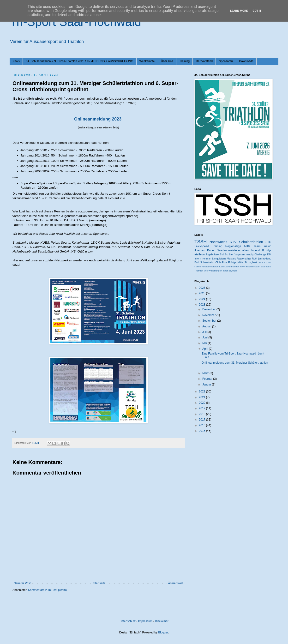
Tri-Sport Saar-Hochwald (75, 22)
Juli (205, 332)
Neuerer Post (22, 583)
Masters (231, 259)
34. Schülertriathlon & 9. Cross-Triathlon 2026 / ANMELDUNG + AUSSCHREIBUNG (80, 61)
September (210, 321)
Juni (205, 337)
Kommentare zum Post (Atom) (47, 590)
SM (222, 254)
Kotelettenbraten (210, 267)
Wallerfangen (215, 271)
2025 (203, 293)
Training (184, 61)
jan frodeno (265, 259)
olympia (233, 271)
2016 (203, 425)
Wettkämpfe (147, 61)
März (206, 373)
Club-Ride (221, 262)
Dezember (209, 309)
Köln (221, 267)
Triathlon (199, 271)
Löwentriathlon (232, 267)
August (207, 326)
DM (269, 254)
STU (268, 242)
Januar (207, 385)
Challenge (260, 254)
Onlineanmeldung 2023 (98, 119)
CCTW (268, 262)
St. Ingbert (251, 262)
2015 (261, 262)
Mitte (240, 262)
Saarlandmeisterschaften (233, 250)
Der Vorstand (204, 61)
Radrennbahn (253, 267)
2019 (203, 408)
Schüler (229, 254)
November (209, 315)
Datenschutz (128, 621)
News (16, 61)
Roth (255, 259)
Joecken (200, 250)
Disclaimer (162, 621)
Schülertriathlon (251, 242)
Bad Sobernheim (204, 262)
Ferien (198, 267)
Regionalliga (244, 259)
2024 (203, 299)
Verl (206, 271)
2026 (203, 288)
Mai (205, 343)
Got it (257, 11)
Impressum (145, 621)
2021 (203, 397)
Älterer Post (176, 583)
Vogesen (240, 254)
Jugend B (257, 250)
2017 (203, 420)
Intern (198, 259)
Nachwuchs (218, 242)
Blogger (163, 632)
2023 (203, 305)
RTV (233, 242)
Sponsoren (226, 61)
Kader (211, 250)
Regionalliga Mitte (238, 246)
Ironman (207, 259)
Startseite (99, 583)
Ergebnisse (212, 254)
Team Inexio (262, 246)
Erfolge (232, 262)
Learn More (239, 11)
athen (226, 271)
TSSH (201, 242)
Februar (208, 379)
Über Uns (167, 61)
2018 (203, 414)
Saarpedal (266, 267)
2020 (203, 403)
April (206, 349)
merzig (250, 254)
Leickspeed (202, 246)
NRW (243, 267)
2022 (203, 391)
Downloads (246, 61)
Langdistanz (219, 259)
